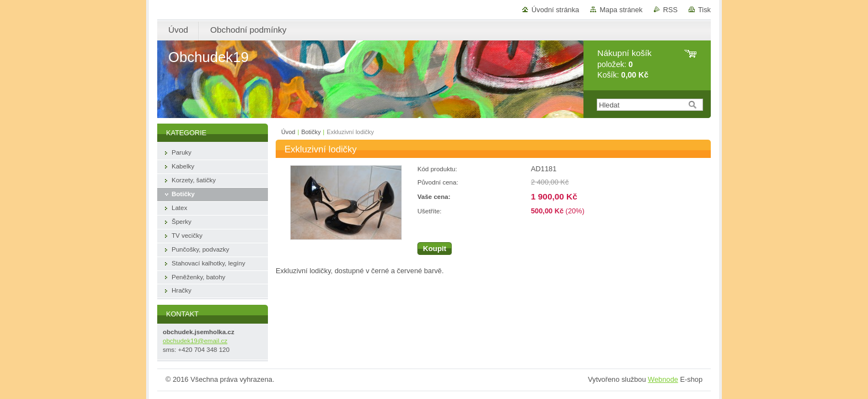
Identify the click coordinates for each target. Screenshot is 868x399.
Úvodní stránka (555, 10)
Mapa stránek (621, 10)
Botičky (311, 132)
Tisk (704, 10)
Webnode (663, 379)
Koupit (435, 249)
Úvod (288, 132)
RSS (670, 10)
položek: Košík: (624, 64)
